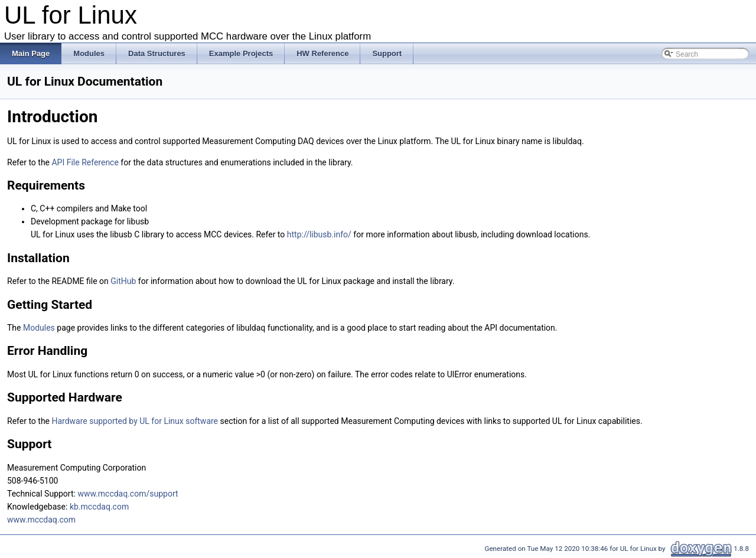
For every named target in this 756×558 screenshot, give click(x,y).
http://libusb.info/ (319, 234)
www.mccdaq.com (41, 520)
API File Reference (85, 162)
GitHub (123, 281)
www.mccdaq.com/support (128, 494)
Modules (39, 328)
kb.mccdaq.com (99, 507)
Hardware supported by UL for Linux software (135, 421)
